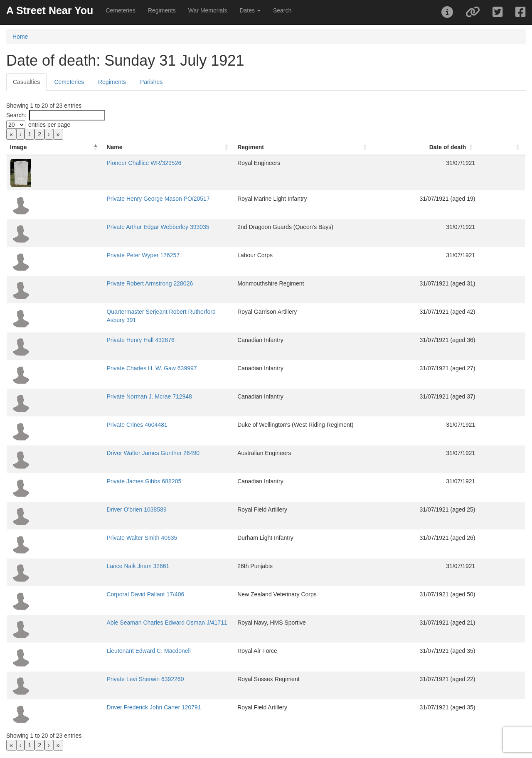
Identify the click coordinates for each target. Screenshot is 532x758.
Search (282, 10)
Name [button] (62, 147)
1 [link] (30, 134)
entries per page (49, 125)
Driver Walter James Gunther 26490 (101, 453)
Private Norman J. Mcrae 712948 (97, 396)
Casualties (26, 82)
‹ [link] (21, 134)
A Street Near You (50, 10)
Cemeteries (121, 10)
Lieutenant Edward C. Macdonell (96, 651)
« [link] (11, 134)
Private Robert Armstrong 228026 (98, 283)
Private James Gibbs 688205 (92, 481)
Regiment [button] (268, 147)
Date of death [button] (473, 147)
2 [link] (39, 134)
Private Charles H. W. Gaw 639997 (100, 368)
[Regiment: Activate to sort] (335, 147)
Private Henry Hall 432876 (88, 340)
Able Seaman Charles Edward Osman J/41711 (115, 623)
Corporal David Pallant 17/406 (93, 594)
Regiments (162, 10)
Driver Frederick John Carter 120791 (102, 707)
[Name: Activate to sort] (151, 147)
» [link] (58, 134)
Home (20, 37)
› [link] (49, 134)
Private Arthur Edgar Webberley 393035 (106, 227)
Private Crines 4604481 (85, 425)
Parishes (151, 82)
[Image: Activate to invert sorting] (29, 147)
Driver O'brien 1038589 (84, 509)
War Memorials (208, 10)
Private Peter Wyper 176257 (91, 255)
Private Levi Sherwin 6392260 (93, 679)
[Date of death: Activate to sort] (461, 147)
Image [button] (18, 147)
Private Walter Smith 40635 (90, 538)
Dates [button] (250, 10)
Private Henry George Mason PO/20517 (106, 199)
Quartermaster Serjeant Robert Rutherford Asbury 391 (124, 312)
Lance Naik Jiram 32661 (86, 566)
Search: (16, 115)
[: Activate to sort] (515, 147)
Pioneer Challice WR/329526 (92, 163)
